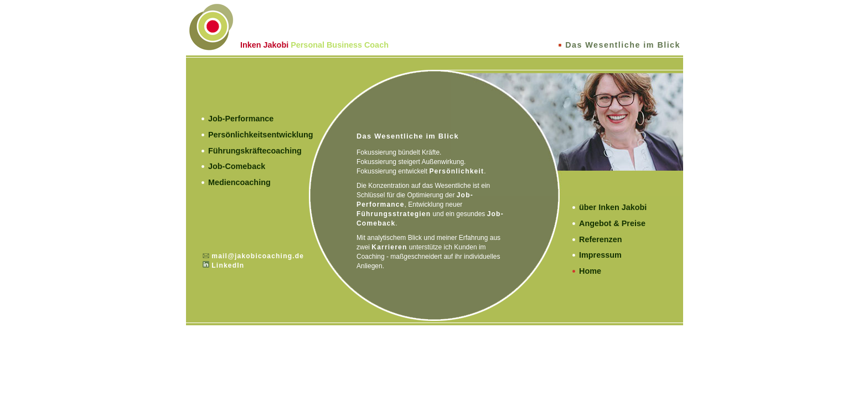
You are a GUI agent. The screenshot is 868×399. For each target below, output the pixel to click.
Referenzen (601, 239)
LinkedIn (228, 265)
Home (590, 271)
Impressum (600, 255)
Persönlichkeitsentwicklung (261, 135)
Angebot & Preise (612, 223)
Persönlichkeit (456, 171)
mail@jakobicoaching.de (258, 256)
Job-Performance (241, 119)
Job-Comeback (237, 166)
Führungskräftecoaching (255, 151)
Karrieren (389, 247)
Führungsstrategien (394, 214)
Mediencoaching (239, 182)
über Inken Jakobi (613, 207)
